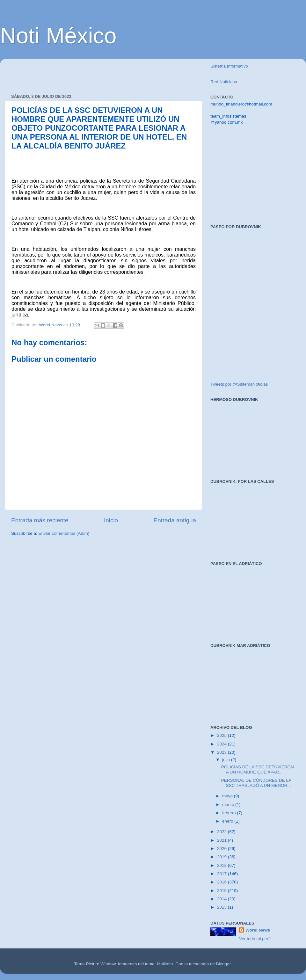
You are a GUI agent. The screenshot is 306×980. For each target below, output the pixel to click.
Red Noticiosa (224, 82)
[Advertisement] (86, 73)
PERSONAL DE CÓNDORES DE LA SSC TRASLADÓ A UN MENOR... (256, 783)
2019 (222, 857)
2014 (222, 899)
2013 (222, 907)
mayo (228, 796)
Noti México (58, 36)
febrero (230, 813)
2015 (222, 891)
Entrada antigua (175, 520)
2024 (222, 744)
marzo (229, 805)
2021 (222, 840)
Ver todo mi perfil (255, 939)
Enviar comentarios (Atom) (64, 533)
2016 (222, 882)
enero (228, 821)
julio (227, 760)
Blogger (223, 964)
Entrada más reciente (40, 520)
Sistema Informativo (229, 66)
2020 (222, 849)
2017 (222, 874)
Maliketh (165, 964)
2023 (222, 752)
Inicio (111, 520)
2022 (222, 832)
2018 (222, 865)
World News (258, 930)
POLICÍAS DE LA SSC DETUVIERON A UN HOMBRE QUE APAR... (258, 769)
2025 (222, 735)
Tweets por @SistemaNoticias (239, 384)
